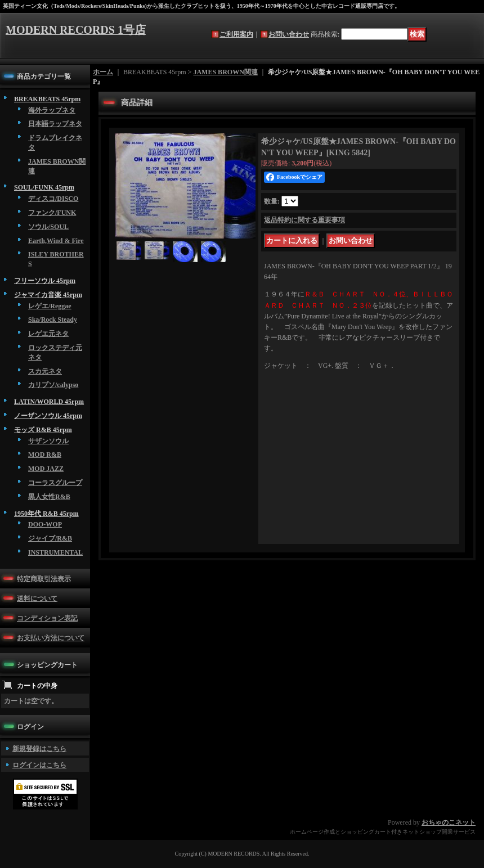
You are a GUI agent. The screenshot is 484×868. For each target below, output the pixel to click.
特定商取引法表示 (44, 579)
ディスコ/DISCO (53, 199)
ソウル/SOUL (48, 227)
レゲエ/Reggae (50, 306)
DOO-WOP (45, 524)
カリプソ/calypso (53, 385)
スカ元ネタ (45, 371)
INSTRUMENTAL (55, 552)
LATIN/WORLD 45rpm (49, 402)
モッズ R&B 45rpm (43, 430)
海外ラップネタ (52, 110)
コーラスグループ (55, 483)
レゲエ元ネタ (48, 334)
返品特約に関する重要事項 (304, 220)
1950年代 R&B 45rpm (46, 514)
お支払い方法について (51, 638)
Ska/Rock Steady (53, 320)
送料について (37, 599)
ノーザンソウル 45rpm (48, 416)
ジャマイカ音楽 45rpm (48, 295)
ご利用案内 (236, 34)
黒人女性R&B (49, 497)
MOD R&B (45, 455)
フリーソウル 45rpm (45, 281)
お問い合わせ (289, 34)
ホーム (103, 72)
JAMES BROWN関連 (225, 72)
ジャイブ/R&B (50, 538)
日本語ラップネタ (55, 124)
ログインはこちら (39, 765)
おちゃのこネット (449, 822)
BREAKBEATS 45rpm (47, 99)
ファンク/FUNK (52, 213)
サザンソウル (48, 441)
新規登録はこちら (39, 749)
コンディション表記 (47, 618)
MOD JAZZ (46, 469)
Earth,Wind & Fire (56, 241)
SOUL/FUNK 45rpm (44, 187)
